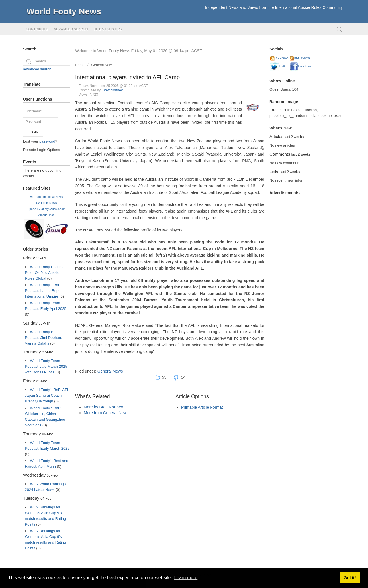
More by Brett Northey (103, 407)
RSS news (279, 58)
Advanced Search (71, 29)
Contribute (37, 29)
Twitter (279, 66)
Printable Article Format (202, 407)
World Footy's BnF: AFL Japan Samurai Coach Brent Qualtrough (47, 395)
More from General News (106, 413)
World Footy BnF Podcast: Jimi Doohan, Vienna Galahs (44, 338)
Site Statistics (108, 29)
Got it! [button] (350, 578)
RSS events (300, 58)
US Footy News (46, 203)
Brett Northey (113, 90)
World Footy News (64, 11)
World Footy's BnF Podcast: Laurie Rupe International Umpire (43, 291)
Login (33, 132)
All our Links (47, 215)
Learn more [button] (186, 578)
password (47, 141)
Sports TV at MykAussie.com (46, 209)
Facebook (301, 66)
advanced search (37, 69)
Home (80, 65)
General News (103, 65)
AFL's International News (46, 197)
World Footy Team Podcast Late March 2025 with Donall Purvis (46, 366)
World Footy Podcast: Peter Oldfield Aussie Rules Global (45, 273)
